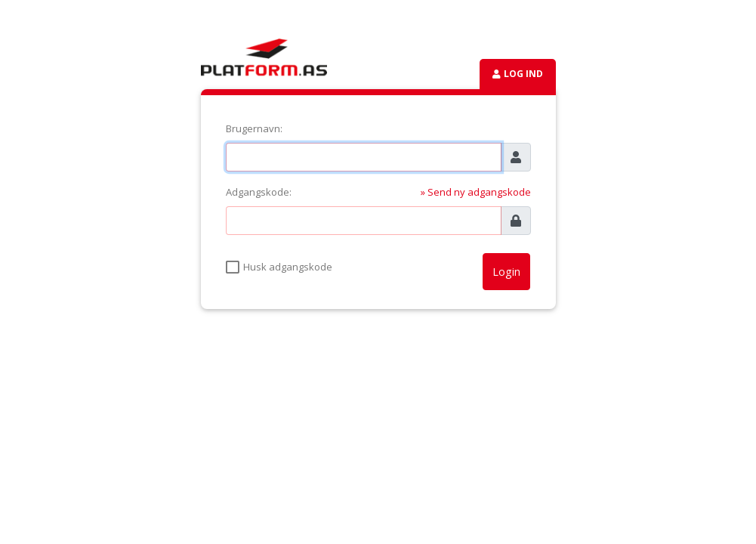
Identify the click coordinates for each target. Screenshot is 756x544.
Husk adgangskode (288, 267)
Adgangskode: (259, 192)
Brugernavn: (254, 128)
